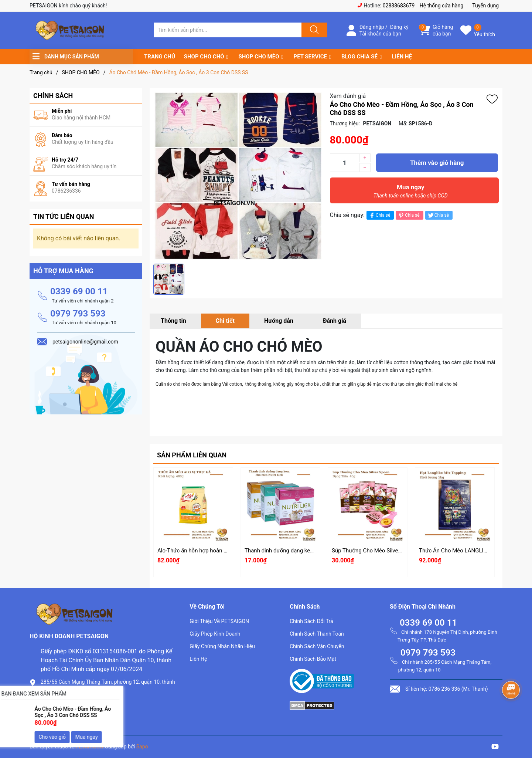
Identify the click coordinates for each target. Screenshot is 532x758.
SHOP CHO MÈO (259, 57)
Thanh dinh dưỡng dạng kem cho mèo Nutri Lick (303, 551)
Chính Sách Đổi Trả (311, 621)
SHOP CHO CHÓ (204, 57)
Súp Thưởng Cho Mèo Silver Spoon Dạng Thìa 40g (393, 551)
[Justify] (313, 30)
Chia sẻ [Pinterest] (408, 215)
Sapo (142, 747)
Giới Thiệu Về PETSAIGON (219, 621)
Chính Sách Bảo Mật (313, 659)
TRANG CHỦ (160, 57)
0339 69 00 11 (79, 291)
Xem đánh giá (348, 96)
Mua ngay (411, 193)
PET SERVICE (310, 57)
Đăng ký (399, 27)
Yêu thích (485, 34)
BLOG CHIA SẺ (359, 57)
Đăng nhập (372, 27)
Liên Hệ (198, 659)
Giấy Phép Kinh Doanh (215, 634)
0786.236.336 (59, 703)
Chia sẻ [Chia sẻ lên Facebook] (379, 215)
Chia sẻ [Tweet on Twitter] (438, 215)
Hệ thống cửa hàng (441, 6)
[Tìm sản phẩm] (228, 30)
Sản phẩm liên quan (192, 455)
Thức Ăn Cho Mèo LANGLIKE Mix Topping (470, 551)
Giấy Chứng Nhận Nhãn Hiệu (222, 646)
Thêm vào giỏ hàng (437, 163)
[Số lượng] (345, 163)
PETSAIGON (90, 747)
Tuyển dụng (485, 6)
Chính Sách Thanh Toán (317, 634)
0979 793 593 (78, 314)
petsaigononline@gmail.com (78, 716)
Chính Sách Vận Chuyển (317, 646)
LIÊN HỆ (402, 57)
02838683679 (399, 6)
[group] (238, 176)
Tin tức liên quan (64, 216)
